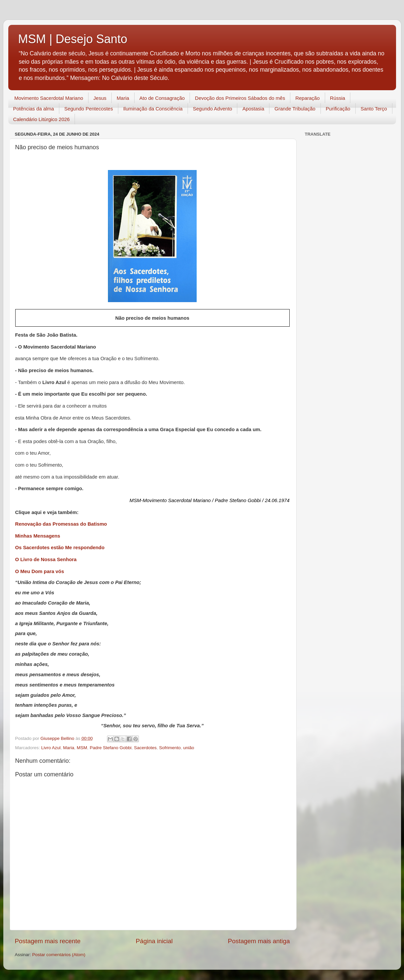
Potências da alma (34, 109)
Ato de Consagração (162, 98)
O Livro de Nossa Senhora (46, 559)
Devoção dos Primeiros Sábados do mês (240, 98)
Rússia (338, 98)
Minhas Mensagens (38, 536)
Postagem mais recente (48, 941)
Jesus (100, 98)
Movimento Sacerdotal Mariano (49, 98)
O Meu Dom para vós (40, 571)
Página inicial (154, 941)
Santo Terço (374, 109)
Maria (123, 98)
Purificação (338, 109)
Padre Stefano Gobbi (111, 748)
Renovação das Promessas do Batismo (61, 524)
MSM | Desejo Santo (73, 39)
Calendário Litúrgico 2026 (42, 119)
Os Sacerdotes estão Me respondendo (60, 548)
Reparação (307, 98)
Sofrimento (170, 748)
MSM (82, 748)
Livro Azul (51, 748)
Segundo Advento (212, 109)
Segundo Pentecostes (89, 109)
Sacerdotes (145, 748)
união (189, 748)
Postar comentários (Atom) (59, 955)
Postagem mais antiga (259, 941)
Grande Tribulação (295, 109)
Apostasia (253, 109)
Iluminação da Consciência (153, 109)
